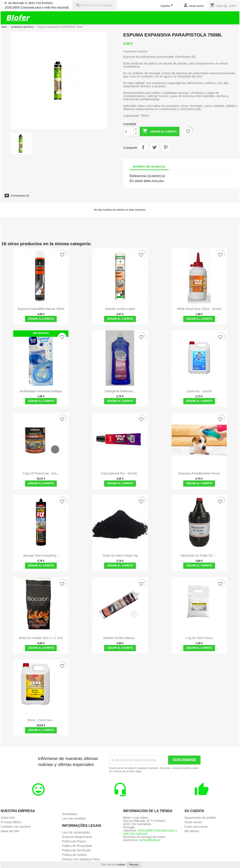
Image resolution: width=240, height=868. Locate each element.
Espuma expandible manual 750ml (41, 309)
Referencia (138, 176)
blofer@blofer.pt (150, 840)
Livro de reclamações (76, 832)
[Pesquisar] (95, 5)
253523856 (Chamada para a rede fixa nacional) (37, 8)
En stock (136, 181)
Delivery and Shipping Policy (81, 859)
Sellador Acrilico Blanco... (120, 638)
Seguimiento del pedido (200, 818)
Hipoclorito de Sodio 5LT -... (199, 556)
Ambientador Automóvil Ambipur (41, 391)
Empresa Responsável (77, 837)
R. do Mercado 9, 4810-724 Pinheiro (29, 3)
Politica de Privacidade (77, 846)
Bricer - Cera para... (41, 720)
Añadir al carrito (160, 131)
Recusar (134, 865)
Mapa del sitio (10, 831)
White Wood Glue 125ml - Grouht (199, 309)
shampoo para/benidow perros (199, 473)
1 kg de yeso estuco (199, 638)
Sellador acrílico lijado (120, 309)
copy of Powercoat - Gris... (41, 473)
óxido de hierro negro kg (120, 556)
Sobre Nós (8, 818)
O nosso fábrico (11, 822)
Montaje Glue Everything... (41, 556)
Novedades (69, 814)
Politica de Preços (74, 841)
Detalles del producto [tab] (149, 166)
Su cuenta (194, 811)
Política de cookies (74, 855)
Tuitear (154, 147)
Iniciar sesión (193, 822)
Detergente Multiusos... (120, 391)
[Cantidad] (128, 131)
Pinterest (166, 147)
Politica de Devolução (76, 850)
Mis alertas (192, 831)
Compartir (143, 147)
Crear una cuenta (196, 827)
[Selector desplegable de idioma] (168, 6)
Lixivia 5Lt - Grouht (199, 391)
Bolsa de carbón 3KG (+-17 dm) (41, 638)
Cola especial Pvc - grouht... (120, 473)
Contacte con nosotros (16, 827)
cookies (121, 865)
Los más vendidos (74, 818)
